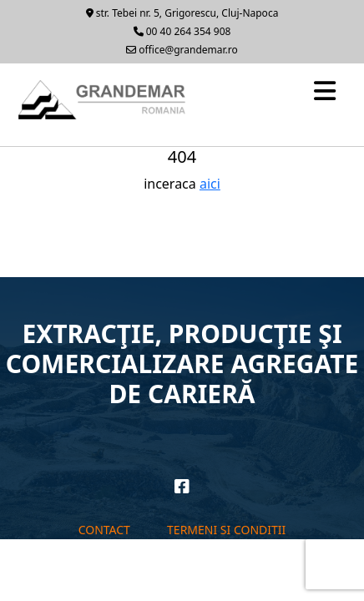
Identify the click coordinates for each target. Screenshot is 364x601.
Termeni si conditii (226, 530)
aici (210, 184)
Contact (104, 530)
